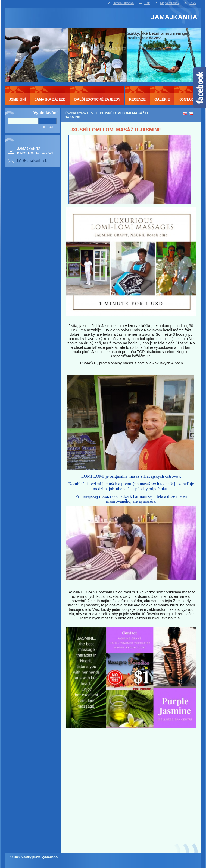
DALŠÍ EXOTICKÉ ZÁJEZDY (97, 99)
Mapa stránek (170, 3)
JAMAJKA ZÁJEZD (50, 99)
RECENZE (137, 99)
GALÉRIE (162, 99)
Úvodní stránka (123, 3)
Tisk (147, 3)
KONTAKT (187, 99)
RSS (193, 3)
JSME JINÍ (17, 99)
